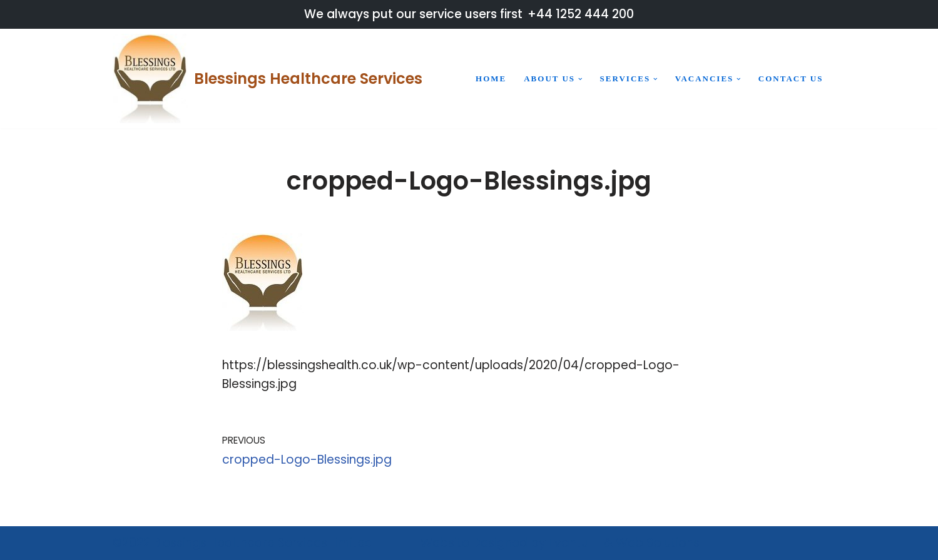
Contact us (791, 79)
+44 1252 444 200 (581, 14)
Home (491, 79)
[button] (580, 79)
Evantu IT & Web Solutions (624, 543)
